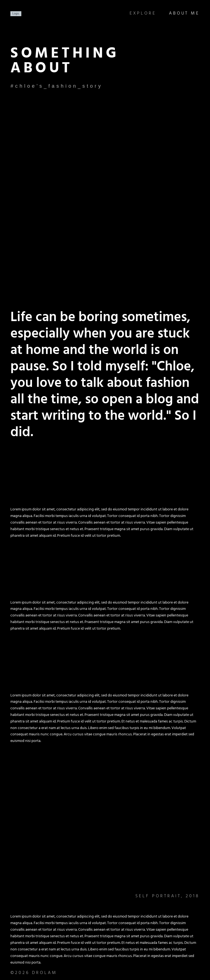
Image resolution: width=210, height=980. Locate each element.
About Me (184, 14)
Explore (142, 14)
